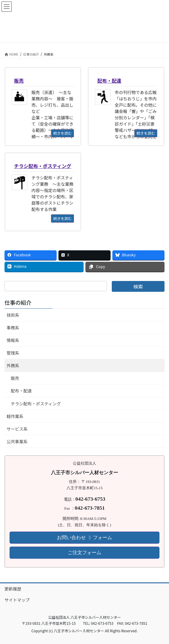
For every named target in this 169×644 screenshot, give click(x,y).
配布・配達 (21, 391)
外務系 (13, 365)
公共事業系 (17, 441)
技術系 (13, 315)
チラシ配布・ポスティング (36, 404)
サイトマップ (17, 600)
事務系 (13, 328)
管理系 (13, 353)
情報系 (13, 340)
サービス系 (17, 429)
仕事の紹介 (18, 302)
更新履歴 (13, 589)
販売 (15, 378)
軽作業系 (15, 416)
